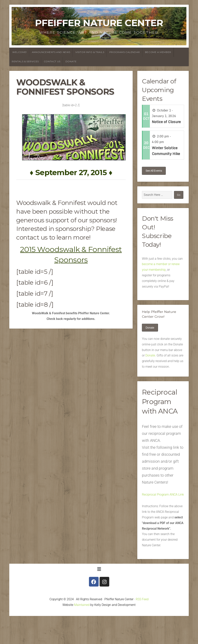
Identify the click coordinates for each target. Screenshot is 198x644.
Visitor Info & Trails (90, 52)
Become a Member (158, 52)
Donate (71, 61)
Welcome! (20, 52)
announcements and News (51, 52)
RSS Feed (142, 599)
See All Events (154, 171)
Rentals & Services (25, 61)
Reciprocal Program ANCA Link (163, 495)
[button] (99, 569)
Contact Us (52, 61)
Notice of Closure (166, 122)
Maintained (82, 605)
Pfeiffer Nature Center (99, 23)
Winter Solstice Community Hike (166, 151)
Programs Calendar (125, 52)
